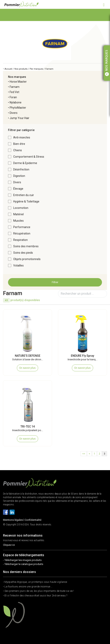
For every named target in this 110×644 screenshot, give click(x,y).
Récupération (22, 233)
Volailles (18, 265)
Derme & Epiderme (25, 163)
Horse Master (18, 82)
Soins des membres (26, 246)
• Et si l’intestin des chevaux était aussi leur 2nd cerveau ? (35, 595)
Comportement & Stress (29, 157)
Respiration (20, 240)
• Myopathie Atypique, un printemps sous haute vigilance (35, 582)
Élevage (18, 189)
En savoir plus (27, 368)
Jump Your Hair (19, 118)
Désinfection (21, 169)
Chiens (18, 150)
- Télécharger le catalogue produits (23, 564)
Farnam (15, 87)
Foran (13, 97)
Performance (22, 227)
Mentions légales (13, 520)
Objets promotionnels (27, 259)
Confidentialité (33, 520)
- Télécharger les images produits (22, 560)
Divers (14, 113)
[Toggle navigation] (104, 4)
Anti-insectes (22, 137)
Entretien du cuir (24, 195)
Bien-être (19, 144)
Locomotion (21, 208)
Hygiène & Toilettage (26, 201)
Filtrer (55, 282)
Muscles (18, 221)
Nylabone (16, 102)
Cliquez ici (9, 545)
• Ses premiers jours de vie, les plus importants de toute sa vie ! (38, 591)
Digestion (19, 176)
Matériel (18, 214)
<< (84, 454)
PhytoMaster (18, 108)
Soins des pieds (23, 253)
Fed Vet (14, 92)
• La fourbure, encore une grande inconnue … (28, 586)
